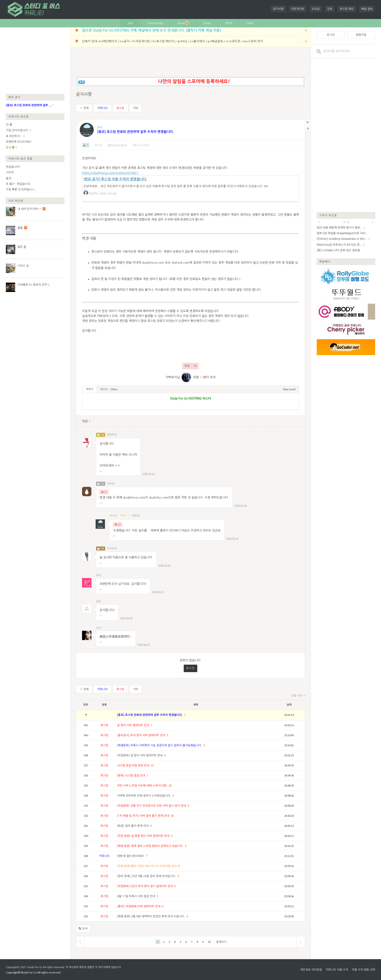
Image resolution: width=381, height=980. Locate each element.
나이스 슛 (23, 266)
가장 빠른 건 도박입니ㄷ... (22, 189)
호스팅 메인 (347, 9)
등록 (82, 82)
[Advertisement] (35, 60)
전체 (84, 108)
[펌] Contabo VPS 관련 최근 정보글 (338, 250)
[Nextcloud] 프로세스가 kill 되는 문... (340, 245)
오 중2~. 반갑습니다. (18, 184)
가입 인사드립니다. (17, 130)
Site (130, 23)
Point (228, 23)
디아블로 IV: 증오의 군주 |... (34, 285)
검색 (83, 929)
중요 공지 (14, 97)
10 (152, 765)
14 (172, 816)
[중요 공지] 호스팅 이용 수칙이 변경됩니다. (115, 179)
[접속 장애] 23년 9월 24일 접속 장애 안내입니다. (147, 876)
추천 (190, 366)
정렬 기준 (298, 696)
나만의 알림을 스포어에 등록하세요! (194, 81)
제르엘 (111, 484)
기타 (136, 108)
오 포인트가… (14, 136)
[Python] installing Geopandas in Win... (342, 239)
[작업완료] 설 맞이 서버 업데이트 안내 (140, 755)
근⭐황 (10, 147)
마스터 (98, 145)
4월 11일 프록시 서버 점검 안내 (137, 896)
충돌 (20, 228)
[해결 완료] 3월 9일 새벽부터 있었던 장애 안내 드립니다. (151, 916)
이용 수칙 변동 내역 (363, 970)
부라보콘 (112, 548)
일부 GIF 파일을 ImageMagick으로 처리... (342, 233)
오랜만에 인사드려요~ (19, 142)
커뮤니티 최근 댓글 (20, 158)
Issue (183, 23)
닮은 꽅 (22, 247)
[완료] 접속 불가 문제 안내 (133, 826)
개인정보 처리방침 (311, 970)
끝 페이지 (221, 942)
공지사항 (278, 9)
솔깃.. (9, 178)
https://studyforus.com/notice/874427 (110, 173)
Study (207, 23)
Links (250, 23)
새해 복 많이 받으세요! (131, 856)
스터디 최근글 (328, 215)
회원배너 (325, 261)
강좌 (330, 9)
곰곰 (99, 601)
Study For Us (35, 967)
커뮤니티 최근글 (19, 116)
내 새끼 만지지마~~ (29, 209)
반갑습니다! (13, 167)
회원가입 (361, 35)
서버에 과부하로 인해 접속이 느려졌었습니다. (145, 796)
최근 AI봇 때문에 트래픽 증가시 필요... (340, 228)
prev (319, 222)
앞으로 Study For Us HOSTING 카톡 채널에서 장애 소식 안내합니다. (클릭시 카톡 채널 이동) (151, 30)
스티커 (10, 172)
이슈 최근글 (16, 201)
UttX (99, 628)
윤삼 (99, 575)
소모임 (316, 9)
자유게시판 (298, 9)
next (373, 222)
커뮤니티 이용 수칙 (337, 970)
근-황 (9, 125)
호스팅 (120, 108)
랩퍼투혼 (112, 435)
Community (155, 23)
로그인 (190, 668)
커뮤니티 (102, 108)
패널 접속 (367, 9)
